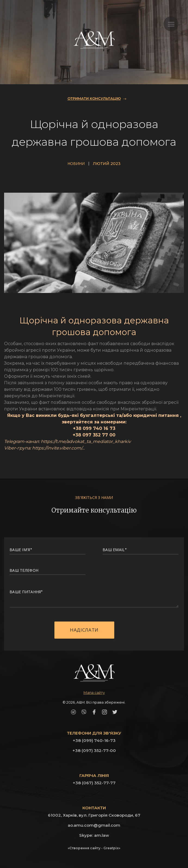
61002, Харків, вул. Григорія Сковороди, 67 (94, 815)
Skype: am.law (94, 835)
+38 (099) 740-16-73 (94, 740)
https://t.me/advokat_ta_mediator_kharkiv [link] (86, 441)
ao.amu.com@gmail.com (94, 825)
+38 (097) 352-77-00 (94, 750)
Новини (76, 164)
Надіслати (84, 631)
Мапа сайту (94, 692)
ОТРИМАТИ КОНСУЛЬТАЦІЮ (94, 98)
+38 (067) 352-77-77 (94, 783)
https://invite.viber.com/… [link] (58, 448)
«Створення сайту (84, 848)
